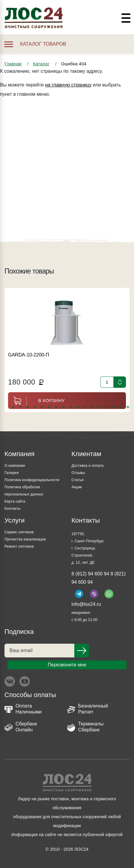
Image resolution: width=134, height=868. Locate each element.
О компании (15, 466)
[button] (13, 407)
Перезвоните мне (67, 665)
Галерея (12, 473)
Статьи (78, 480)
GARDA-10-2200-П (29, 355)
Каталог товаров (35, 44)
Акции (77, 487)
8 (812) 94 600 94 (90, 574)
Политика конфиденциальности (32, 480)
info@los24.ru (86, 604)
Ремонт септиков (19, 546)
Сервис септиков (19, 532)
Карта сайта (15, 501)
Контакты (13, 509)
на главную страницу (68, 85)
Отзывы (78, 473)
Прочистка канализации (25, 539)
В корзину (36, 401)
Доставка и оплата (88, 466)
